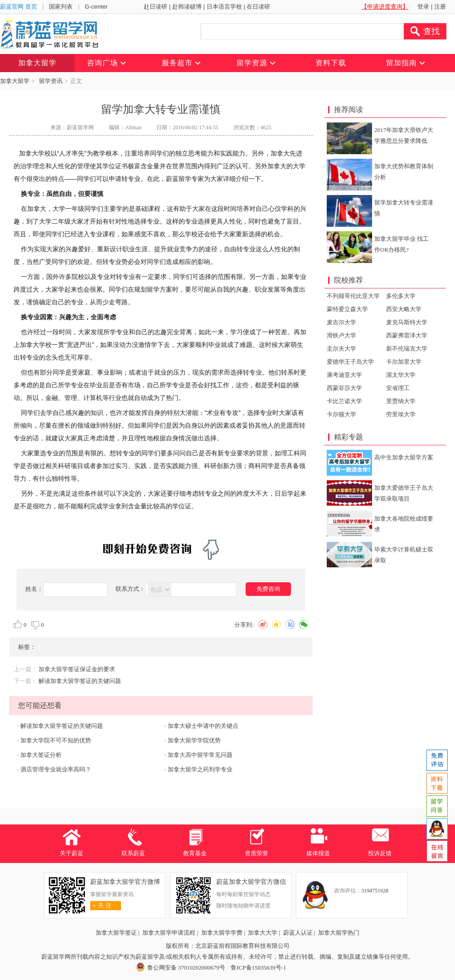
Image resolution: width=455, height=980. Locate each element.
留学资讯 (51, 81)
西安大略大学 (404, 309)
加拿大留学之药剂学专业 (200, 769)
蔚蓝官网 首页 (19, 7)
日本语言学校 (224, 7)
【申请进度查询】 (385, 7)
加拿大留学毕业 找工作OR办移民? (402, 244)
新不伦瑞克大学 (407, 349)
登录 (423, 7)
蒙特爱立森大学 (347, 309)
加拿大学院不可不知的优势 (56, 740)
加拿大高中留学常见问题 (200, 755)
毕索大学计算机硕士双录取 (404, 555)
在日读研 (258, 7)
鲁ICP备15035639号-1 (258, 968)
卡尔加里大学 (404, 362)
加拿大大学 (263, 933)
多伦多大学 (401, 296)
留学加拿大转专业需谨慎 (404, 208)
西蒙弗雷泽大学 (407, 335)
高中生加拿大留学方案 (404, 457)
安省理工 (398, 388)
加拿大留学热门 (339, 933)
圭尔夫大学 (341, 349)
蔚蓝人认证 (298, 933)
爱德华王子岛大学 (350, 362)
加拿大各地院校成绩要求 (404, 524)
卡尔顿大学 (341, 414)
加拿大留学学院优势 (194, 740)
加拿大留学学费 (222, 933)
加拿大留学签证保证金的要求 (77, 669)
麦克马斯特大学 (407, 322)
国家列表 (61, 7)
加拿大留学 (15, 81)
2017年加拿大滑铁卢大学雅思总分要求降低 (404, 135)
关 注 (101, 905)
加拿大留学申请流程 (169, 933)
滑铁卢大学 (341, 335)
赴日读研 (155, 7)
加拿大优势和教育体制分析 (404, 172)
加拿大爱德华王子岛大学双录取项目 (404, 493)
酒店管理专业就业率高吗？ (56, 769)
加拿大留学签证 (116, 933)
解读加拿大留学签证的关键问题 (80, 681)
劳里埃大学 (401, 414)
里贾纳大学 (401, 401)
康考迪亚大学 (344, 375)
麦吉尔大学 (341, 322)
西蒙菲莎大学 (344, 388)
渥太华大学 (401, 375)
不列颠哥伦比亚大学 (353, 296)
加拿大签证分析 (41, 755)
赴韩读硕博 (187, 7)
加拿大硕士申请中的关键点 (203, 726)
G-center (96, 7)
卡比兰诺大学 (344, 401)
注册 (440, 7)
